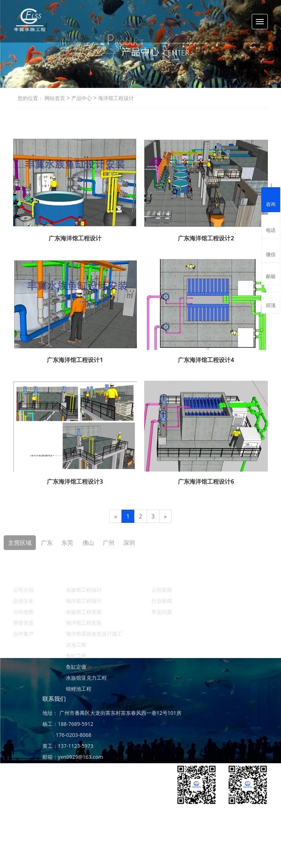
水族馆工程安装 (84, 612)
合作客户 (23, 634)
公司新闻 (162, 590)
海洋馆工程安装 (84, 623)
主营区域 (20, 543)
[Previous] (116, 516)
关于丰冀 (25, 576)
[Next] (165, 516)
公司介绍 (23, 590)
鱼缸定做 (76, 667)
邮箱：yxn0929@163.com (73, 757)
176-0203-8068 (67, 735)
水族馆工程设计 (84, 590)
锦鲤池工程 (79, 689)
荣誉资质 (23, 623)
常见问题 (162, 612)
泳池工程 (76, 645)
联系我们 (54, 699)
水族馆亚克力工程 (86, 678)
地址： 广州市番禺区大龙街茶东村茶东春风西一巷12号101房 (112, 713)
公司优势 (23, 612)
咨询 (271, 199)
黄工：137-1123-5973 (68, 746)
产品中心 (81, 98)
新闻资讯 (163, 576)
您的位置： (30, 98)
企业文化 (23, 601)
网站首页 (55, 98)
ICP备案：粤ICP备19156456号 (233, 851)
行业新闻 (162, 601)
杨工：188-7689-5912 (68, 724)
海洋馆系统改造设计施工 (94, 634)
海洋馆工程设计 (115, 98)
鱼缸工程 (76, 656)
